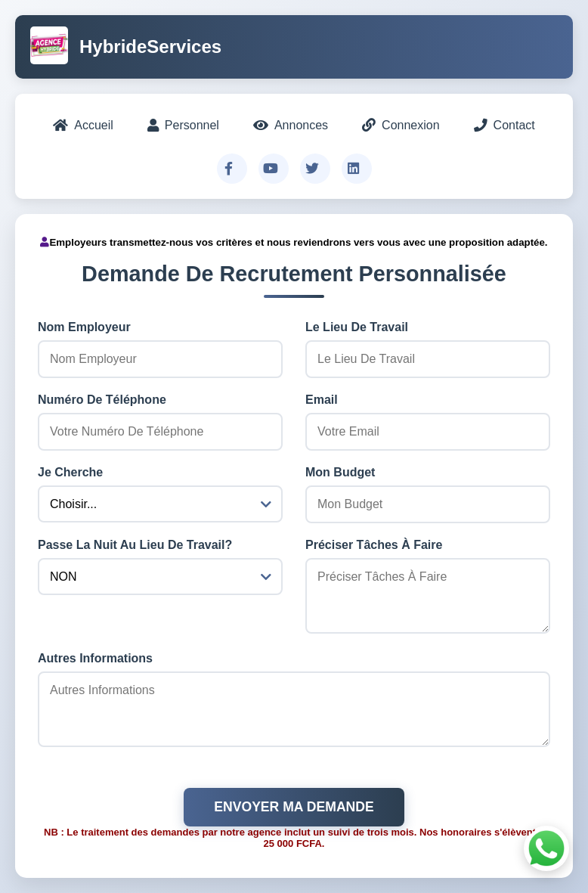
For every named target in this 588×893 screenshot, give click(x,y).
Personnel (183, 126)
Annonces (291, 126)
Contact (504, 126)
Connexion (401, 126)
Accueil (83, 126)
